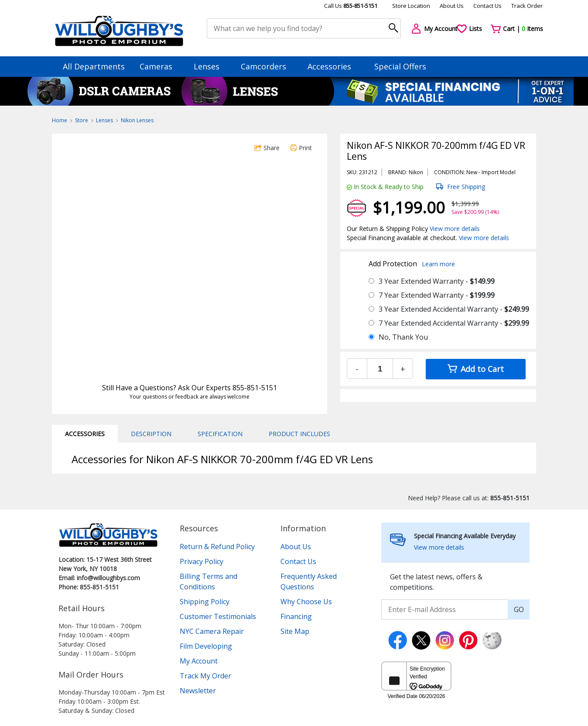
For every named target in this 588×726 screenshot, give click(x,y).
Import (490, 172)
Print (301, 148)
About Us (452, 6)
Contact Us (487, 6)
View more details (455, 229)
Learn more (438, 264)
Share (267, 148)
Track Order (527, 6)
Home (60, 120)
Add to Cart (476, 369)
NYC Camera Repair (212, 631)
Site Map (295, 631)
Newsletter (198, 691)
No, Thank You (403, 337)
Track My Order (205, 676)
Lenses (211, 66)
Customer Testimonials (218, 616)
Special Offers (400, 66)
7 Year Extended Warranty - (437, 295)
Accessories (333, 66)
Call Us (351, 6)
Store (82, 120)
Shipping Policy (205, 602)
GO (519, 609)
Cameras (160, 66)
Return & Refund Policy (217, 547)
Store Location (411, 6)
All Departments (94, 66)
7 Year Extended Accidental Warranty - (454, 323)
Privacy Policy (202, 561)
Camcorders (268, 66)
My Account (199, 661)
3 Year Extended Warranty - (437, 281)
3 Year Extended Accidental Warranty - (454, 309)
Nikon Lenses (137, 120)
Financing (296, 616)
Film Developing (206, 646)
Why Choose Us (306, 602)
